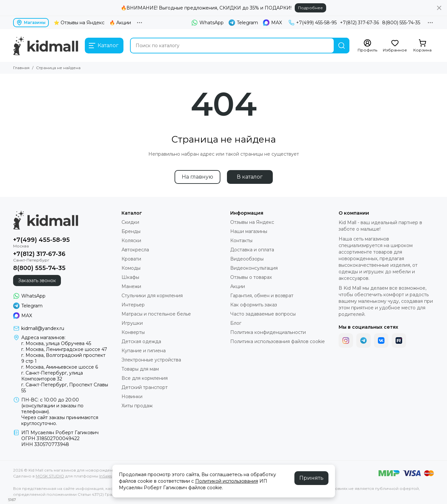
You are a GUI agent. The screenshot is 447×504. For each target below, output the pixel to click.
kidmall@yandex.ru (43, 328)
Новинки (132, 397)
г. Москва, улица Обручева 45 (56, 343)
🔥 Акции (120, 23)
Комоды (131, 268)
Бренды (131, 231)
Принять (311, 478)
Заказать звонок (37, 281)
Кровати (131, 259)
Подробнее (310, 8)
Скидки (130, 222)
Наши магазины (249, 231)
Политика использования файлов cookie (278, 341)
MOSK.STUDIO (50, 476)
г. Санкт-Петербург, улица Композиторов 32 (52, 376)
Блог (236, 323)
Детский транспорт (145, 387)
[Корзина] (422, 46)
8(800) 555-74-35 (401, 23)
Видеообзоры (247, 259)
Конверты (133, 332)
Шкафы (130, 277)
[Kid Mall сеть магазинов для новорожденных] (46, 46)
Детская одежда (141, 341)
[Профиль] (367, 46)
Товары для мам (140, 369)
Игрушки (132, 323)
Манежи (131, 286)
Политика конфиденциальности (268, 332)
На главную (197, 177)
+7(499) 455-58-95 (313, 23)
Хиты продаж (137, 406)
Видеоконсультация (254, 268)
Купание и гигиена (144, 351)
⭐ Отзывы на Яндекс (79, 23)
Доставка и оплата (252, 250)
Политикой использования (227, 481)
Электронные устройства (151, 360)
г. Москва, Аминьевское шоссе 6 (60, 367)
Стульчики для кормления (152, 296)
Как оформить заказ (254, 305)
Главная (21, 68)
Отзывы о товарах (251, 277)
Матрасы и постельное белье (156, 314)
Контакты (241, 241)
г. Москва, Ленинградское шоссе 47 (64, 349)
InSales (106, 476)
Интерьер (133, 305)
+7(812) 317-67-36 (359, 23)
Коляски (131, 241)
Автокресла (135, 250)
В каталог (250, 177)
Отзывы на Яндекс (252, 222)
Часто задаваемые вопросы (263, 314)
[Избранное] (395, 46)
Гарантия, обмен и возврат (262, 296)
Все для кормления (145, 378)
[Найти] (342, 46)
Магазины (31, 23)
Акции (238, 286)
